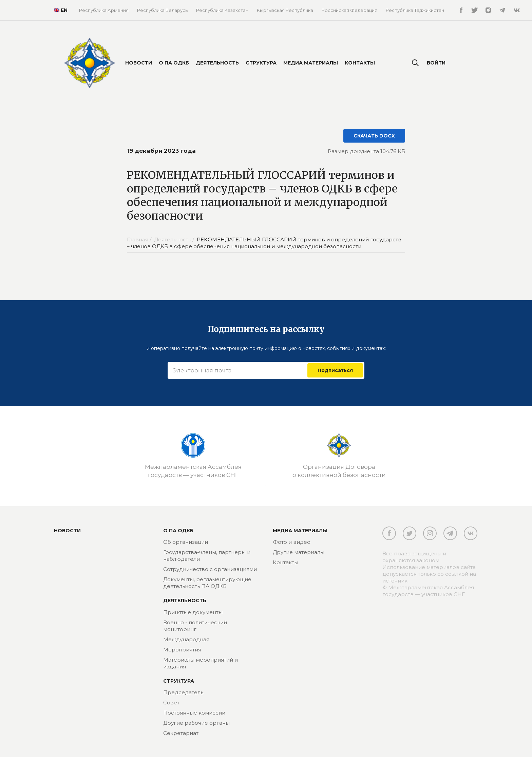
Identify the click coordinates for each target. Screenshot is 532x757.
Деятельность (217, 63)
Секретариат (181, 733)
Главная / (140, 239)
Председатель (183, 692)
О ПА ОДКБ (174, 63)
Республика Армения (104, 10)
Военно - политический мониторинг (195, 626)
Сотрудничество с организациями (210, 569)
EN (58, 10)
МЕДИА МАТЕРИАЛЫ (300, 531)
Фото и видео (292, 542)
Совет (171, 703)
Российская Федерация (349, 10)
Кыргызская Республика (285, 10)
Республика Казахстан (222, 10)
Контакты (360, 63)
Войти (436, 63)
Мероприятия (182, 650)
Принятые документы (193, 612)
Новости (139, 63)
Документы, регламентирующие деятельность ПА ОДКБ (207, 583)
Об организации (186, 542)
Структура (261, 63)
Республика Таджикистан (415, 10)
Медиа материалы (311, 63)
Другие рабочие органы (196, 723)
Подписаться (335, 370)
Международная (186, 639)
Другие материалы (299, 552)
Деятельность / (175, 239)
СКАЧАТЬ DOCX (374, 136)
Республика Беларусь (162, 10)
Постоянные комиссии (194, 713)
